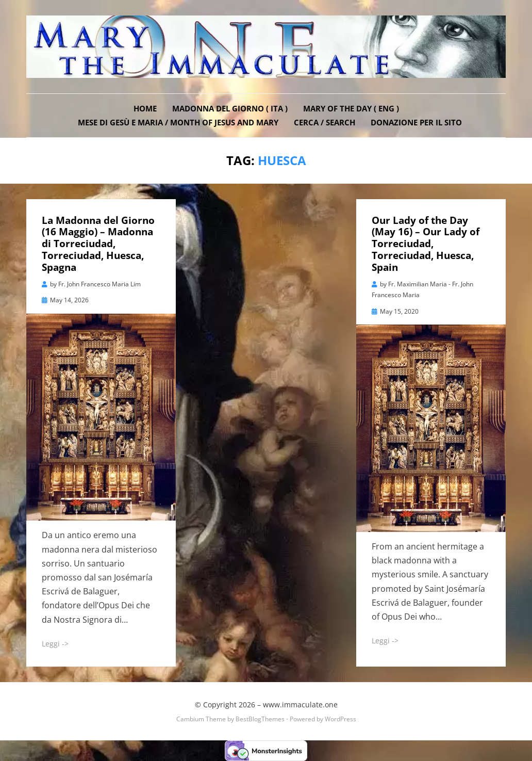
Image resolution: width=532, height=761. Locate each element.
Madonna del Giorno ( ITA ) (230, 108)
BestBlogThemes (260, 719)
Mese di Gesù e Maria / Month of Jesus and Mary (178, 122)
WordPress (340, 719)
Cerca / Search (325, 122)
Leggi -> (55, 644)
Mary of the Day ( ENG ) (351, 108)
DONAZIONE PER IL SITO (416, 122)
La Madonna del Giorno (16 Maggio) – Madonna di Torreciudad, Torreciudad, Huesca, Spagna (98, 244)
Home (145, 108)
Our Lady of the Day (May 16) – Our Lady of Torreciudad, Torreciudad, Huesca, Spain (426, 244)
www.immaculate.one (300, 705)
